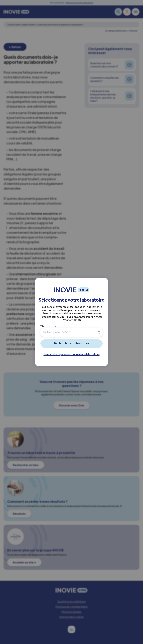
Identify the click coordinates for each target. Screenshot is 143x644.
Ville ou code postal (49, 326)
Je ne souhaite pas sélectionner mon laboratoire (72, 354)
